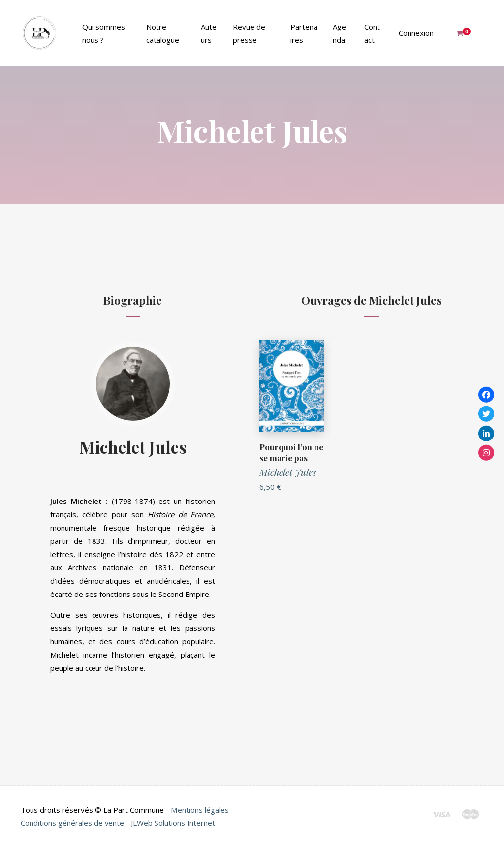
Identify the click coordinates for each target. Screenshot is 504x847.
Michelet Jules (133, 447)
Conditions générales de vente (73, 823)
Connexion (416, 33)
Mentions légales (200, 810)
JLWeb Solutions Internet (173, 823)
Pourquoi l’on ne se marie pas (291, 452)
